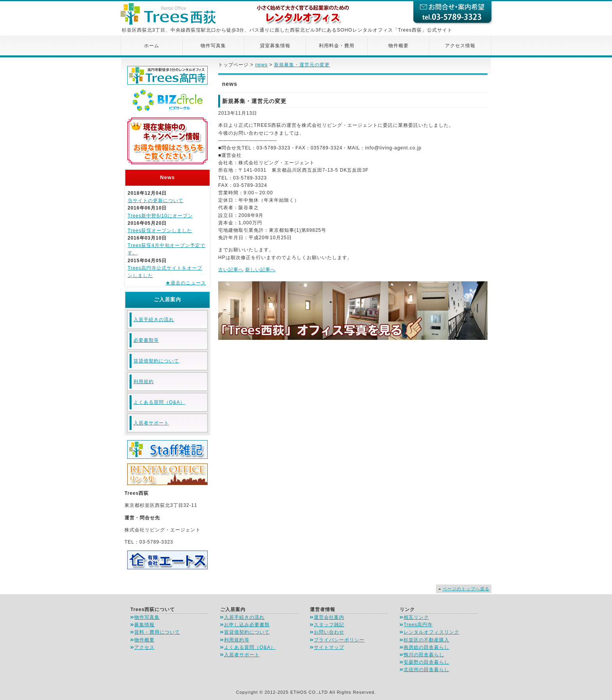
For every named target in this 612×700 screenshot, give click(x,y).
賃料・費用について (157, 632)
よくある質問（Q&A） (159, 402)
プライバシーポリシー (339, 640)
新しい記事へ (260, 270)
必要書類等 (146, 340)
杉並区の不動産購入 (426, 640)
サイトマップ (329, 647)
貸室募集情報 (275, 46)
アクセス (144, 647)
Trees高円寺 (418, 625)
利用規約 (144, 382)
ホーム (152, 46)
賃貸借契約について (156, 361)
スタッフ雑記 (329, 625)
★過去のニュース (186, 283)
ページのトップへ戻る (466, 589)
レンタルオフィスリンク (431, 632)
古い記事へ (231, 270)
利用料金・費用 (337, 46)
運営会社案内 (329, 617)
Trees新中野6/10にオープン (160, 216)
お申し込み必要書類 (247, 625)
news (262, 65)
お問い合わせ (329, 632)
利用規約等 (237, 640)
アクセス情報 (460, 46)
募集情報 (144, 625)
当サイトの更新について (156, 201)
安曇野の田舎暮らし (426, 662)
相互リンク (416, 617)
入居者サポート (151, 423)
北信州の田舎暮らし (426, 670)
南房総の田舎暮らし (426, 647)
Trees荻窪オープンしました (160, 231)
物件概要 (399, 46)
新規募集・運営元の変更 (302, 65)
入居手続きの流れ (154, 320)
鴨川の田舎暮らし (424, 655)
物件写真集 (213, 46)
